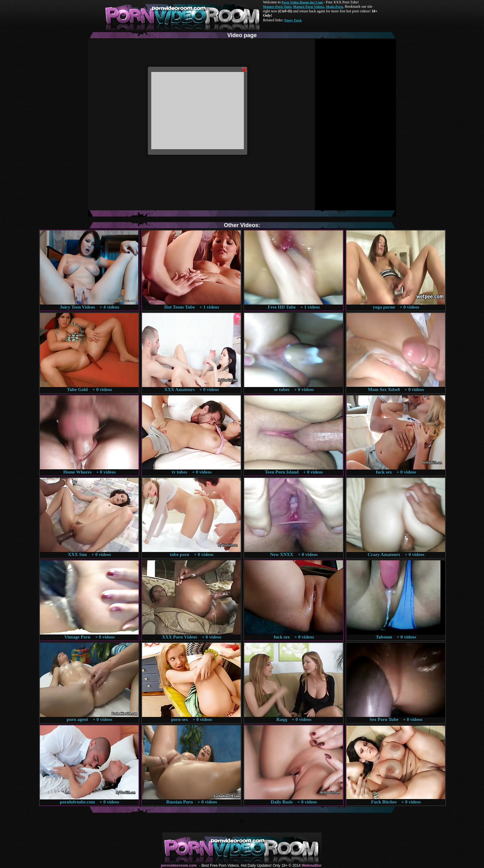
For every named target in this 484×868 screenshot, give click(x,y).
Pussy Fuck (293, 20)
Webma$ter (311, 866)
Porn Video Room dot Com (302, 2)
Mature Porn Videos (309, 6)
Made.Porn (334, 6)
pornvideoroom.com (179, 866)
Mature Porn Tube (277, 6)
